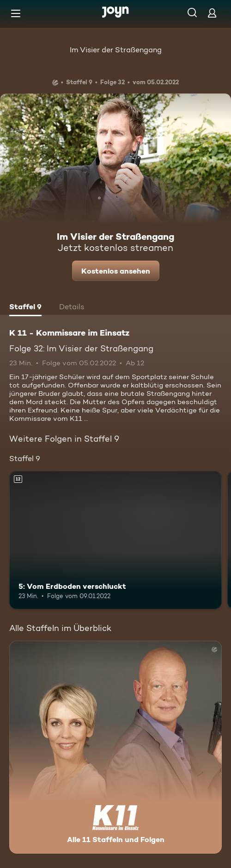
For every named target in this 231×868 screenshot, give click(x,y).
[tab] (25, 308)
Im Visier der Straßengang (116, 50)
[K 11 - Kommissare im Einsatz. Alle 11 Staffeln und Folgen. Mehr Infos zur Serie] (115, 747)
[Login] (212, 13)
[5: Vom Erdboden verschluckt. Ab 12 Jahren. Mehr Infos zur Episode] (115, 540)
